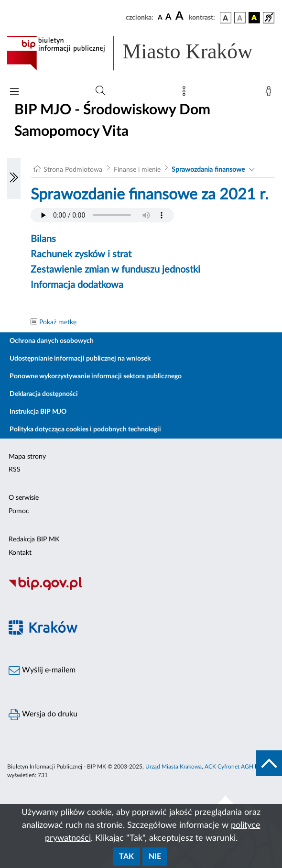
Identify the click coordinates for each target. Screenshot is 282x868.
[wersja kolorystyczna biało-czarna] (240, 18)
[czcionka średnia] (168, 17)
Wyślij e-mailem (42, 670)
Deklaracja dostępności (44, 394)
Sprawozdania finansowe (208, 170)
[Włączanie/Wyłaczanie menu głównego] (14, 93)
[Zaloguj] (271, 93)
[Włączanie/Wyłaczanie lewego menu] (14, 178)
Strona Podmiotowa (73, 170)
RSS (15, 470)
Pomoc (19, 511)
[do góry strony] (269, 763)
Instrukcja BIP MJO (38, 412)
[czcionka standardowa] (160, 17)
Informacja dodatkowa (77, 285)
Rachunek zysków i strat (81, 254)
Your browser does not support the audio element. (102, 215)
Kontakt (20, 553)
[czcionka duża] (181, 16)
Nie (155, 857)
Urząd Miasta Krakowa (174, 767)
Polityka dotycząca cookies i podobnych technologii (85, 429)
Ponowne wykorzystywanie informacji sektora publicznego (96, 376)
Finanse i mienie (137, 170)
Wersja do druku (43, 714)
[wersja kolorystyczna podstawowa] (226, 18)
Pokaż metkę (58, 322)
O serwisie (24, 498)
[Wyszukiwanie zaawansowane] (100, 91)
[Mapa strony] (186, 93)
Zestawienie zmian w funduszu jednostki (115, 270)
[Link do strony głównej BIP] (141, 53)
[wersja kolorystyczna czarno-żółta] (254, 18)
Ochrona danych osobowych (52, 341)
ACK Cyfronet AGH (229, 767)
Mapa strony (27, 457)
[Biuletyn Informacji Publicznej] (141, 589)
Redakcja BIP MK (34, 539)
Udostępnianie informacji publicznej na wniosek (80, 359)
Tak (126, 857)
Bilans (43, 239)
